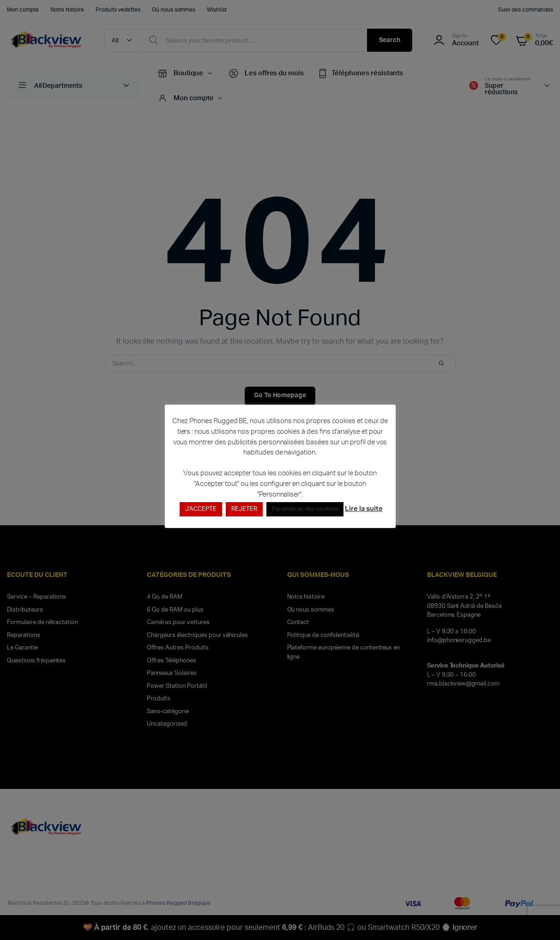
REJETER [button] (244, 509)
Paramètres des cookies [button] (305, 509)
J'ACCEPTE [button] (201, 509)
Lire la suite (364, 509)
